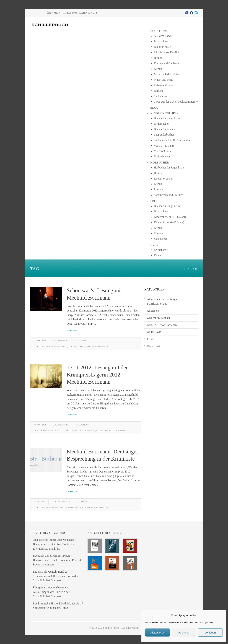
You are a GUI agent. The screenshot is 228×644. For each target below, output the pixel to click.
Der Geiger (40, 347)
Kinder (158, 255)
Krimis (158, 69)
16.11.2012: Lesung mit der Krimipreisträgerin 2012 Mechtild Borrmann (97, 375)
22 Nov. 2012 (40, 341)
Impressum (70, 13)
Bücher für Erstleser (165, 129)
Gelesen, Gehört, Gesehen (162, 325)
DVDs (154, 245)
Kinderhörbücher (164, 179)
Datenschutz (88, 13)
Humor (158, 58)
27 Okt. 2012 (40, 502)
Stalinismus (89, 508)
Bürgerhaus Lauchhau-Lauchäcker (54, 431)
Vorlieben (210, 633)
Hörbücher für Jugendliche (169, 168)
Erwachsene (161, 250)
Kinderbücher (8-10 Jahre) (169, 222)
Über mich (53, 13)
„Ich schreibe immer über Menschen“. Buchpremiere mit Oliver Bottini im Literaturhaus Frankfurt (55, 544)
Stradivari (102, 508)
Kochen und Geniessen (167, 63)
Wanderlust (153, 346)
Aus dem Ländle (163, 36)
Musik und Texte (164, 80)
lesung (81, 347)
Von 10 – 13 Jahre (164, 146)
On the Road (154, 332)
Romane (159, 91)
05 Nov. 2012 (40, 425)
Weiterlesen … (73, 330)
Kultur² (73, 347)
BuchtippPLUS (163, 47)
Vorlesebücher (162, 156)
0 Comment (83, 341)
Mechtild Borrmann (97, 347)
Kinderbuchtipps (164, 113)
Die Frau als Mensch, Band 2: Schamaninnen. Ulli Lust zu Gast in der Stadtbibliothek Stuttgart (55, 576)
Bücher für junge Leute (167, 118)
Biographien (161, 41)
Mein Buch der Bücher (167, 74)
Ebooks (156, 201)
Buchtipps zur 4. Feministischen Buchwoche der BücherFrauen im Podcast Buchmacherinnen (57, 560)
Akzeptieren (157, 633)
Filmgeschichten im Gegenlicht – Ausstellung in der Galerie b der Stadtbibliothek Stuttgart (52, 592)
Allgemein (153, 311)
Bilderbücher (161, 124)
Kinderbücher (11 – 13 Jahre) (171, 217)
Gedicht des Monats (158, 318)
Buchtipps (159, 31)
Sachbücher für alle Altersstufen (172, 140)
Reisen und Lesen (164, 85)
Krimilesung (61, 347)
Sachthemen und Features (169, 195)
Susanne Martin (61, 341)
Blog (154, 108)
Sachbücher (161, 96)
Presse (151, 339)
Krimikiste (53, 508)
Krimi (50, 347)
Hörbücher (160, 163)
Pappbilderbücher (164, 135)
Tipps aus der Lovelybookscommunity (176, 102)
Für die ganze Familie (166, 52)
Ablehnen (184, 633)
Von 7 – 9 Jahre (163, 151)
